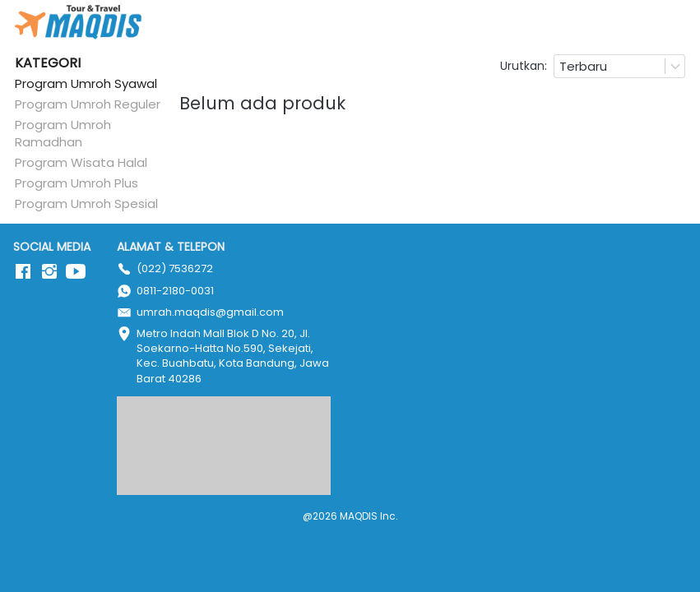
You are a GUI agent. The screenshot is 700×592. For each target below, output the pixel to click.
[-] (23, 272)
